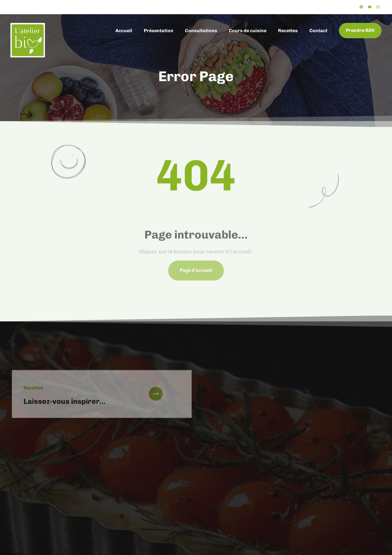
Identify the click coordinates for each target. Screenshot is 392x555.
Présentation (159, 31)
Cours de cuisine (248, 31)
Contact (318, 31)
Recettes (288, 31)
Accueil (124, 31)
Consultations (201, 31)
